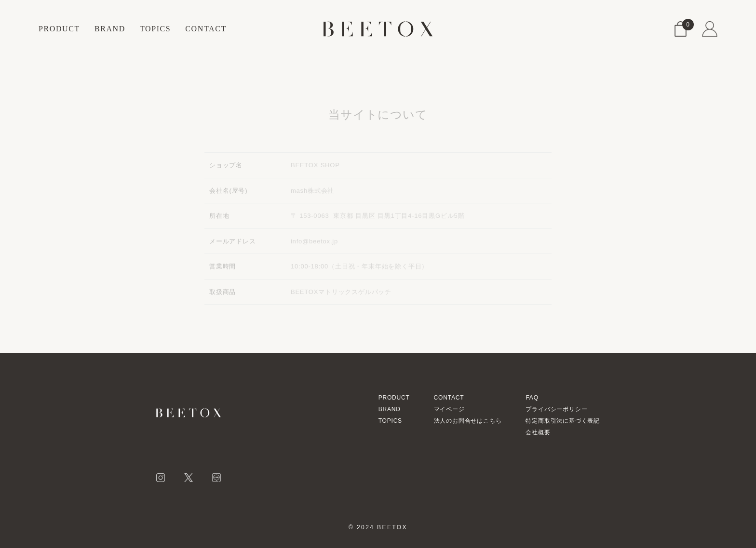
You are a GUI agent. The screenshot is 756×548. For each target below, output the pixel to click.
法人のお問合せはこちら (468, 421)
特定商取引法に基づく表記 (563, 421)
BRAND (110, 29)
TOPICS (155, 29)
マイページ (449, 409)
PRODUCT (59, 29)
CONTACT (206, 29)
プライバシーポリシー (556, 409)
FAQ (532, 398)
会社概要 (538, 432)
